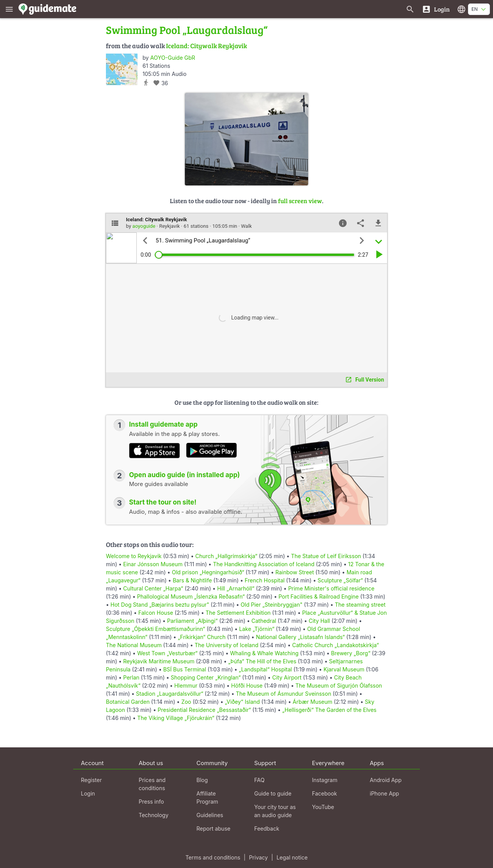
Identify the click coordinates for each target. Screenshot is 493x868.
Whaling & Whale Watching (264, 653)
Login (88, 793)
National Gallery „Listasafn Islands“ (300, 637)
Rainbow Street (295, 572)
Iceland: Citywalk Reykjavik (206, 46)
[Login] (436, 9)
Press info (151, 802)
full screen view (300, 201)
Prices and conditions (152, 784)
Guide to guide (273, 793)
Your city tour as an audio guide (275, 811)
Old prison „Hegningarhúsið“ (208, 572)
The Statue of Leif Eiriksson (326, 556)
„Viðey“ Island (242, 702)
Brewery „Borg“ (351, 653)
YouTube (323, 807)
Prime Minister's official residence (331, 588)
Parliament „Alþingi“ (192, 621)
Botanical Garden (128, 702)
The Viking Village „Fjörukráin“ (176, 718)
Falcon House (156, 613)
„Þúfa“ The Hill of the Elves (262, 661)
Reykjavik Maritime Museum (159, 661)
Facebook (324, 793)
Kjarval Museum (344, 669)
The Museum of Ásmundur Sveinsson (283, 694)
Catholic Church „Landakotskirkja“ (335, 645)
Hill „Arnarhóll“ (236, 588)
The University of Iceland (226, 645)
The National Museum (134, 645)
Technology (153, 815)
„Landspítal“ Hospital (265, 669)
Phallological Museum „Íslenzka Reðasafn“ (191, 596)
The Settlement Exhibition (238, 613)
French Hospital (265, 580)
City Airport (287, 677)
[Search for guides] (410, 9)
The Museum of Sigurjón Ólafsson (339, 685)
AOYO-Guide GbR (173, 58)
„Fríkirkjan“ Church (202, 637)
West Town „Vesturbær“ (167, 653)
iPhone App (384, 793)
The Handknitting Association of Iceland (264, 564)
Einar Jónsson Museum (153, 564)
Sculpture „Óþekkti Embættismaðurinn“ (155, 629)
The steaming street (360, 605)
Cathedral (264, 621)
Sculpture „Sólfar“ (340, 580)
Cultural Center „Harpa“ (153, 588)
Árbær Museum (313, 702)
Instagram (325, 780)
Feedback (267, 828)
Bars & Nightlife (192, 580)
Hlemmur (186, 685)
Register (91, 780)
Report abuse (213, 828)
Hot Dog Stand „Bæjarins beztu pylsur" (160, 605)
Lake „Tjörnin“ (257, 629)
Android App (386, 780)
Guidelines (210, 815)
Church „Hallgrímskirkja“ (226, 556)
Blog (202, 780)
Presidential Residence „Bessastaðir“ (204, 710)
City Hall (319, 621)
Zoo (186, 702)
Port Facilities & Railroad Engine (319, 596)
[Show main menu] (9, 9)
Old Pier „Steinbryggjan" (272, 605)
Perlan (131, 677)
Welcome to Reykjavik (134, 556)
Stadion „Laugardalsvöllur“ (170, 694)
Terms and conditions (213, 857)
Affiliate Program (207, 797)
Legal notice (292, 857)
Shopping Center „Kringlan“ (205, 677)
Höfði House (247, 685)
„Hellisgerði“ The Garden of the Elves (330, 710)
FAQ (259, 780)
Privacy (258, 857)
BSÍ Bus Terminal (185, 669)
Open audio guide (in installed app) (184, 475)
